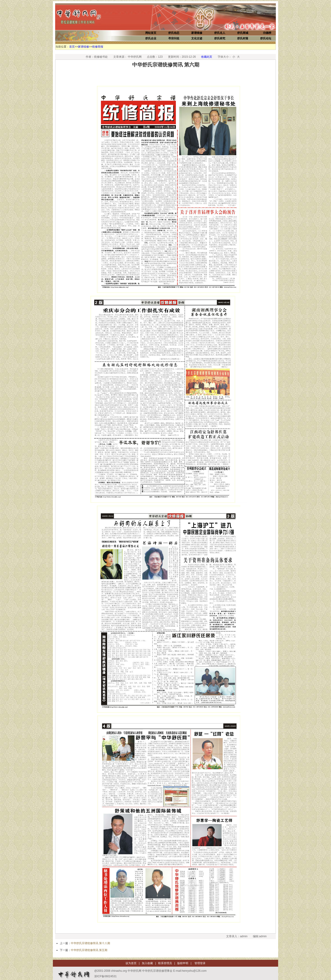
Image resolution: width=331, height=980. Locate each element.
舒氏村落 (243, 38)
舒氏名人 (220, 33)
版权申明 (183, 963)
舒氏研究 (220, 38)
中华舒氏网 (85, 17)
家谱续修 (197, 33)
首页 (72, 47)
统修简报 (98, 47)
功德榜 (267, 33)
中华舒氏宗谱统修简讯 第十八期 (90, 943)
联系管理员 (165, 963)
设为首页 (131, 963)
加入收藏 (147, 963)
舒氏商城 (243, 33)
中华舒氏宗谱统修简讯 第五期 (89, 950)
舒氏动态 (174, 33)
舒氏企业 (151, 38)
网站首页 (151, 33)
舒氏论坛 (266, 38)
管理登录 (200, 963)
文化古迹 (197, 38)
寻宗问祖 (174, 38)
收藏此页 (207, 57)
